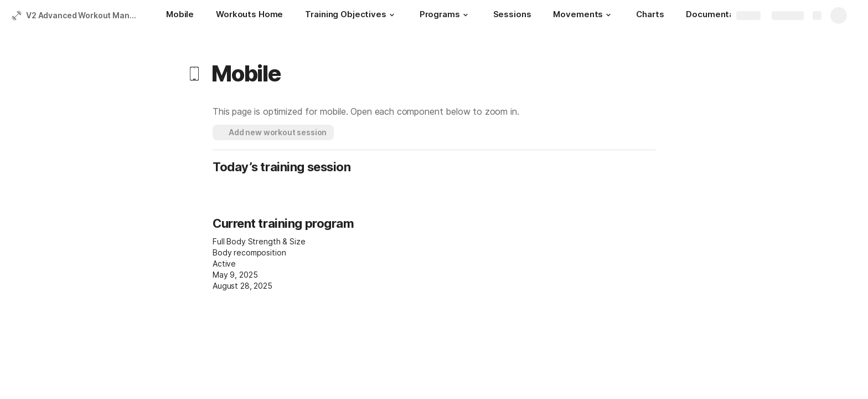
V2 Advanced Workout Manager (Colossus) (85, 15)
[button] (392, 15)
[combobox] (285, 253)
